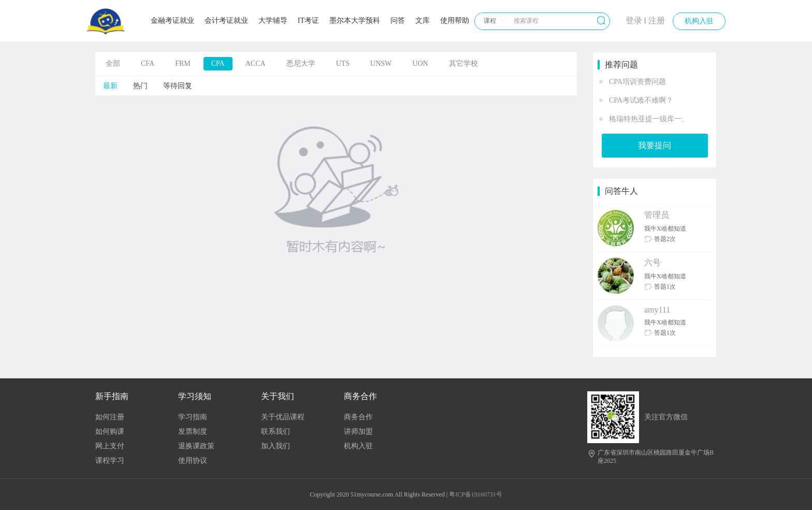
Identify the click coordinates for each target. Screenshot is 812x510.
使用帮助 (455, 20)
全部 (113, 63)
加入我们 (275, 446)
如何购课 (110, 431)
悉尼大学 (301, 63)
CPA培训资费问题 (637, 82)
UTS (343, 63)
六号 (653, 263)
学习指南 (193, 417)
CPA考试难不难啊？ (641, 100)
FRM (183, 63)
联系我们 (275, 431)
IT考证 (308, 20)
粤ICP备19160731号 (476, 494)
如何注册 (110, 417)
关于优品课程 (283, 417)
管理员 (657, 215)
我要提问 (655, 145)
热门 (140, 86)
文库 (423, 20)
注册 (657, 20)
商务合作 (358, 417)
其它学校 (463, 63)
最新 (110, 86)
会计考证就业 (226, 20)
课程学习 (110, 461)
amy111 (657, 310)
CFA (148, 63)
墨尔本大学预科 (355, 20)
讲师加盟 (358, 431)
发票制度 (193, 431)
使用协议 (193, 461)
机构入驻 (699, 21)
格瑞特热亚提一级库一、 (649, 119)
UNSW (381, 63)
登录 (634, 20)
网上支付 (110, 446)
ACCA (256, 63)
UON (420, 63)
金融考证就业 (172, 20)
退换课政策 (196, 446)
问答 (398, 20)
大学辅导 (273, 20)
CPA (218, 63)
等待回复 (178, 86)
